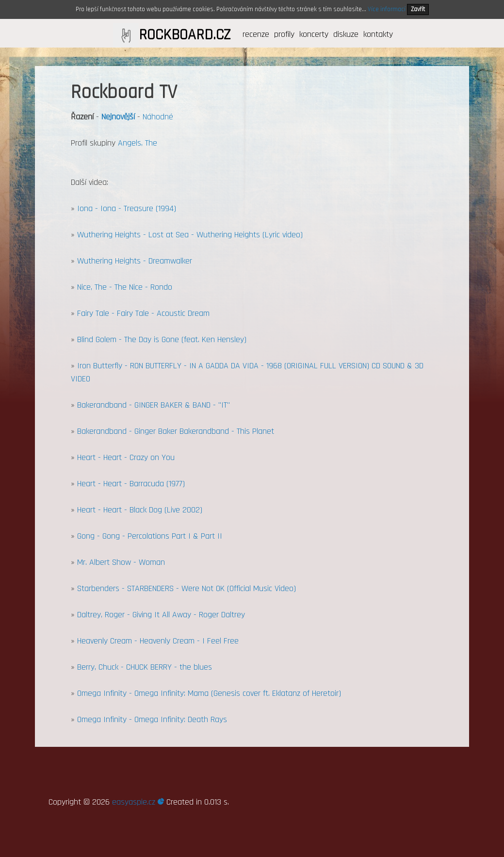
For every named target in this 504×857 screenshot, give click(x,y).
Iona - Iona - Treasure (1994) (127, 208)
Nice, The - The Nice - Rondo (125, 287)
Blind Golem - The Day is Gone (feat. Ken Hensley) (162, 339)
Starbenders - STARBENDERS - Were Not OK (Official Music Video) (187, 588)
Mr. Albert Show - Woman (121, 562)
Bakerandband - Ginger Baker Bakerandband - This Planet (176, 431)
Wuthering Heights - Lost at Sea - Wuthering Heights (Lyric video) (190, 235)
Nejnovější (118, 117)
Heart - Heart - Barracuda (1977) (131, 484)
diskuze (346, 34)
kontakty (378, 34)
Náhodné (158, 117)
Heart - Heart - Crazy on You (126, 457)
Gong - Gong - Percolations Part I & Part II (150, 536)
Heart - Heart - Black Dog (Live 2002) (140, 510)
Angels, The (138, 143)
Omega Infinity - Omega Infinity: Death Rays (152, 719)
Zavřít (418, 9)
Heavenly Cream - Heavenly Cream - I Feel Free (158, 641)
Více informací (387, 9)
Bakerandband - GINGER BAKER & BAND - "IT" (154, 405)
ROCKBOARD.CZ (185, 35)
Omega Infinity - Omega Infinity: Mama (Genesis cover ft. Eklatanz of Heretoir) (209, 693)
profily (284, 34)
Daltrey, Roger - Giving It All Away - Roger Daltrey (161, 615)
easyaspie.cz (138, 802)
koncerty (314, 34)
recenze (256, 34)
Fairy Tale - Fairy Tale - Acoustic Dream (143, 313)
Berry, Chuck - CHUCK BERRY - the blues (145, 667)
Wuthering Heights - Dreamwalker (135, 261)
